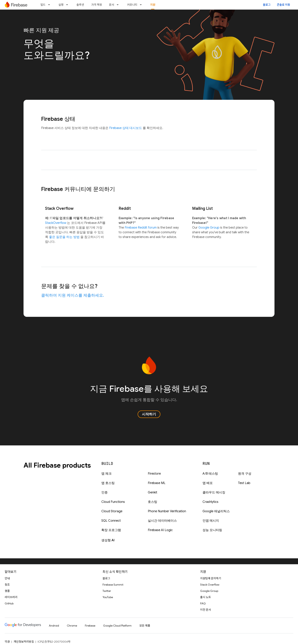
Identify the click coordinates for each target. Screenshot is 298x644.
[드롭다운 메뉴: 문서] (119, 5)
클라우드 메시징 (214, 492)
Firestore (154, 474)
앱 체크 (106, 474)
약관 (7, 642)
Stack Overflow (210, 585)
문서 (112, 5)
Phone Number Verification (167, 511)
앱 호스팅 (108, 483)
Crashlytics (210, 502)
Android (54, 626)
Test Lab (244, 483)
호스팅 (153, 502)
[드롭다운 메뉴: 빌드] (50, 5)
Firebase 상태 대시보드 (126, 128)
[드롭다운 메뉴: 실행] (68, 5)
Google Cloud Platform (117, 626)
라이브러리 (11, 597)
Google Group (209, 228)
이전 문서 (206, 610)
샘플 (7, 591)
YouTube (108, 597)
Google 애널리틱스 (216, 511)
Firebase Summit (113, 585)
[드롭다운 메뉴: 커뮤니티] (142, 5)
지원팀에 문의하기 (211, 578)
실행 (61, 5)
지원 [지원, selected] (153, 5)
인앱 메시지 (211, 521)
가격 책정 (97, 5)
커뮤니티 (132, 5)
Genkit (153, 492)
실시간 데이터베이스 (162, 521)
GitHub (9, 603)
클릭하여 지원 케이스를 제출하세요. (73, 295)
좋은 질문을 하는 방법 (65, 237)
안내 (7, 578)
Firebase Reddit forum (141, 228)
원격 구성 (245, 474)
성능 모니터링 (212, 530)
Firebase (90, 626)
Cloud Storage (112, 511)
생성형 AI (108, 540)
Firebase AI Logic (160, 530)
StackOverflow (56, 223)
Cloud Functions (113, 502)
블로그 (267, 5)
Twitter (107, 591)
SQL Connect (111, 521)
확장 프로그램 (111, 530)
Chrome (72, 626)
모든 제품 (145, 626)
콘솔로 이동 (283, 5)
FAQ (203, 603)
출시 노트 (206, 597)
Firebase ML (157, 483)
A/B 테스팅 (210, 474)
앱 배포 (208, 483)
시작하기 (149, 414)
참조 (7, 585)
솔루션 (80, 5)
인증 (104, 492)
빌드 (43, 5)
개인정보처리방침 (24, 642)
